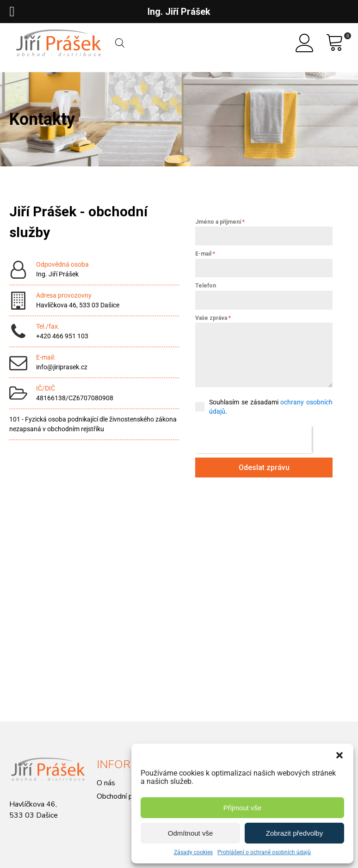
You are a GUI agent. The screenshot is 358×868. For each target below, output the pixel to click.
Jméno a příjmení (220, 222)
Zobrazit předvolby (294, 833)
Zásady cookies (193, 852)
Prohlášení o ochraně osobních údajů (264, 852)
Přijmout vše (243, 808)
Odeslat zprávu (264, 468)
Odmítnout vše (191, 833)
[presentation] (253, 440)
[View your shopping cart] (335, 43)
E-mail (205, 254)
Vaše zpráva (213, 318)
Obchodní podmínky (128, 796)
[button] (339, 755)
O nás (106, 783)
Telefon (206, 286)
